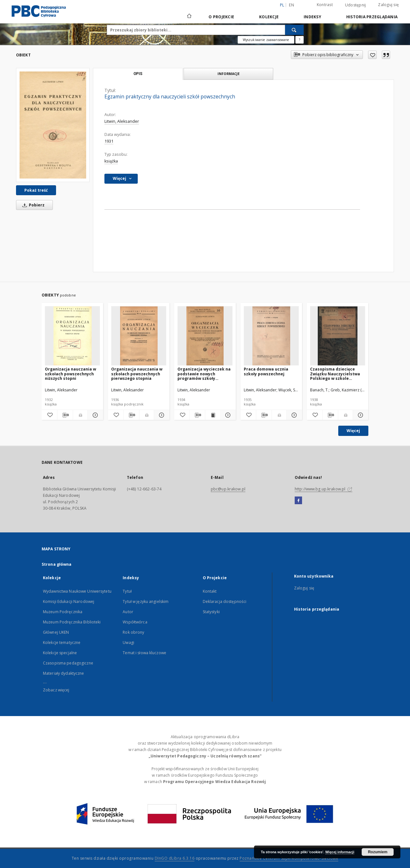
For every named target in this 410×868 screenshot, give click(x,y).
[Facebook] (298, 501)
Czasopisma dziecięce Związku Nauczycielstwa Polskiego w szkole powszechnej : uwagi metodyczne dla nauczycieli (335, 374)
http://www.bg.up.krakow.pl (324, 489)
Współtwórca (135, 622)
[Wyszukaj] (294, 30)
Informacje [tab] (229, 74)
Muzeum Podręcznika (63, 612)
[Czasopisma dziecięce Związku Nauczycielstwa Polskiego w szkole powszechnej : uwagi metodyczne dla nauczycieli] (338, 336)
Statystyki (211, 612)
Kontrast (325, 5)
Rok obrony (133, 632)
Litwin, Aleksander (122, 121)
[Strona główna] (189, 17)
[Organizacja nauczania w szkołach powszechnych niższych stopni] (72, 336)
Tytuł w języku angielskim (146, 601)
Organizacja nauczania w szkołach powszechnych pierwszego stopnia (137, 374)
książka (111, 161)
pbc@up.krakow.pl (228, 489)
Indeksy (312, 17)
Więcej (353, 431)
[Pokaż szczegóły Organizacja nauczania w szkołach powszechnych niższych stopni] (94, 415)
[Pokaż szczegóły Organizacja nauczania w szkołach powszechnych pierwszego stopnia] (161, 415)
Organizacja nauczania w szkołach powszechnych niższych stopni (70, 374)
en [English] (291, 5)
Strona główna (57, 564)
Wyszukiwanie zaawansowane (266, 40)
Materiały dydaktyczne (64, 673)
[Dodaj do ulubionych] (372, 55)
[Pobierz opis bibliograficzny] (65, 415)
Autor (128, 612)
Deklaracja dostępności (225, 601)
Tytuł (127, 591)
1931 (109, 141)
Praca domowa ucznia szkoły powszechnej (266, 371)
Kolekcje (269, 17)
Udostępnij (356, 5)
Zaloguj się (388, 5)
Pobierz (32, 205)
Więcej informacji (340, 852)
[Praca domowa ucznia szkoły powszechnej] (271, 336)
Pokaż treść (36, 190)
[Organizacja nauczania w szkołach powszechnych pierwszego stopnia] (139, 336)
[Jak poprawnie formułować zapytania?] (299, 40)
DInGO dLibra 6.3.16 (175, 858)
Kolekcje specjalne (60, 653)
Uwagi (128, 643)
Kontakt (210, 591)
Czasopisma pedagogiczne (68, 663)
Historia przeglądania (372, 17)
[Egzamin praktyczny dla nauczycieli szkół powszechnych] (53, 125)
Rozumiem (378, 852)
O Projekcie (221, 17)
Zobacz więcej (56, 690)
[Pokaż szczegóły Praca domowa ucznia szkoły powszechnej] (293, 415)
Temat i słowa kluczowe (144, 653)
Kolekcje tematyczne (62, 643)
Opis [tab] (138, 74)
